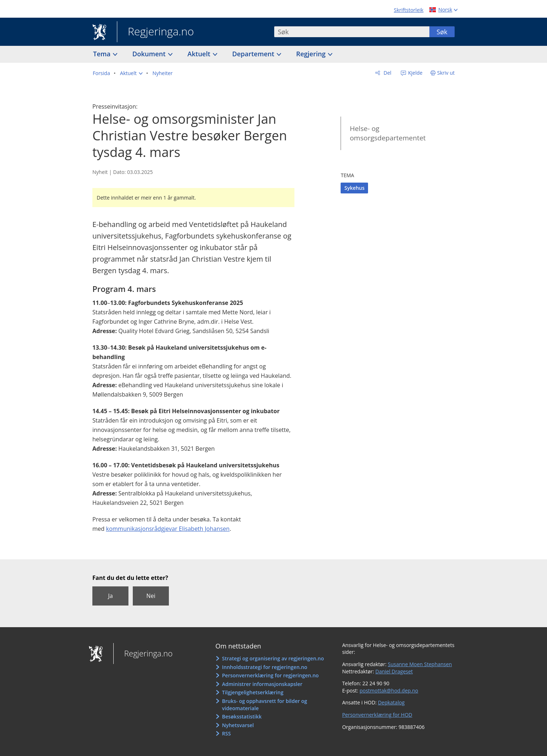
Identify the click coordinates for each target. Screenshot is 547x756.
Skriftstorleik (409, 10)
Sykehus (354, 188)
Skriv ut (446, 73)
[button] (131, 73)
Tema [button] (103, 54)
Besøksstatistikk (242, 716)
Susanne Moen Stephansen (420, 664)
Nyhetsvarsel (238, 725)
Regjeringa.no (155, 32)
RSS (226, 733)
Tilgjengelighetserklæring (253, 692)
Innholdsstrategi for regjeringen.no (264, 667)
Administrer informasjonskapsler (262, 684)
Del (387, 73)
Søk (442, 32)
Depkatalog (391, 702)
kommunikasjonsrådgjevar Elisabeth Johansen (168, 529)
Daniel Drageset (394, 671)
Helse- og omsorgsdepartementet (388, 133)
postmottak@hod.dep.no (389, 691)
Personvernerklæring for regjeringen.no (270, 675)
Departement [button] (254, 54)
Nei (151, 596)
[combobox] (352, 32)
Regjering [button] (312, 54)
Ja (110, 596)
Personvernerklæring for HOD (377, 715)
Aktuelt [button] (200, 54)
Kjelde (415, 73)
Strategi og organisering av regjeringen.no (273, 658)
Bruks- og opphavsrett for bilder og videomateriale (264, 705)
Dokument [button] (150, 54)
